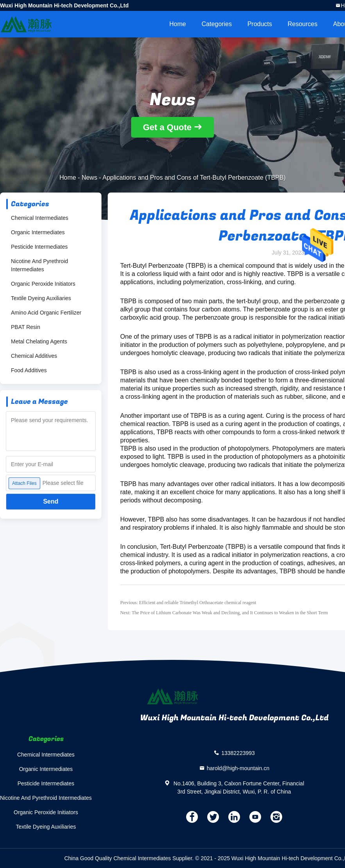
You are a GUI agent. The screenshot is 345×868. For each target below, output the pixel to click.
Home (178, 24)
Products (260, 24)
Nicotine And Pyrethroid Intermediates (39, 265)
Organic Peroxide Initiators (43, 284)
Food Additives (29, 370)
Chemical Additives (34, 356)
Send (51, 501)
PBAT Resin (26, 327)
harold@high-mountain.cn (238, 768)
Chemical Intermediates (40, 218)
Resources (302, 24)
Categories (217, 24)
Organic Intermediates (38, 232)
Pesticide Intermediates (39, 247)
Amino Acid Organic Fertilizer (46, 313)
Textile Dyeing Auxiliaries (41, 298)
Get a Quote (167, 127)
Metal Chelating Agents (39, 341)
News (89, 178)
